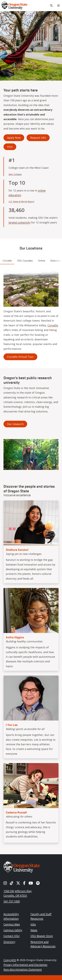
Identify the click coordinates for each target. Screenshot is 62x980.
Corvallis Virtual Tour (20, 357)
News (34, 930)
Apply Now (14, 138)
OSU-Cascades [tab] (25, 261)
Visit (10, 147)
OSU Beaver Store (42, 936)
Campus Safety (13, 930)
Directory (9, 942)
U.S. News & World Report (21, 202)
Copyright (10, 960)
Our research (15, 424)
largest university (20, 222)
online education (27, 193)
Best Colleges (15, 174)
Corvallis (53, 325)
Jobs (33, 924)
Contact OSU (12, 936)
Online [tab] (42, 261)
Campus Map (12, 924)
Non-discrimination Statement (23, 969)
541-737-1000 (12, 901)
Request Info (38, 138)
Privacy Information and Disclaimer (25, 965)
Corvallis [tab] (7, 261)
